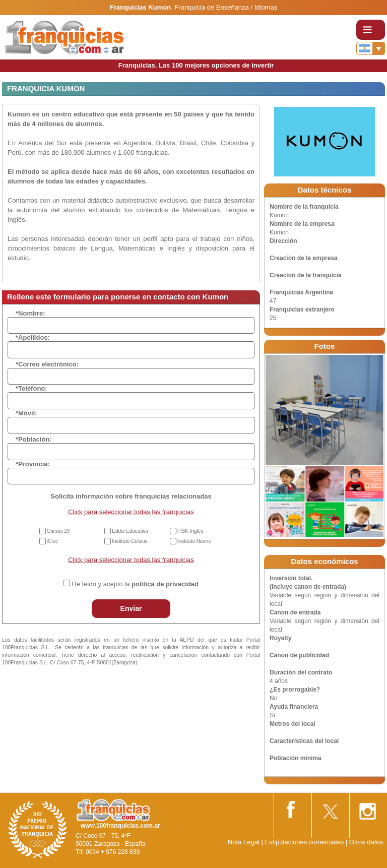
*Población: (34, 439)
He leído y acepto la (135, 584)
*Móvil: (26, 413)
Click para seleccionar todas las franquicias (131, 512)
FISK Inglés (190, 531)
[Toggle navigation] (371, 30)
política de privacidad (165, 584)
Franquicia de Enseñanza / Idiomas (226, 7)
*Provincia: (33, 464)
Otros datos (366, 842)
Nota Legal (244, 842)
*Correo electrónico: (47, 364)
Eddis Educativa (130, 531)
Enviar (131, 608)
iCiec (52, 541)
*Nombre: (30, 313)
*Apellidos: (33, 337)
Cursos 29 (58, 531)
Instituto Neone (194, 541)
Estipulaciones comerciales (305, 842)
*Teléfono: (31, 388)
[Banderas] (371, 48)
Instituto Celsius (130, 541)
